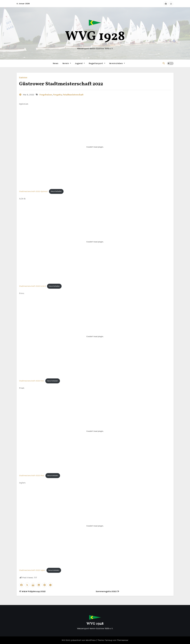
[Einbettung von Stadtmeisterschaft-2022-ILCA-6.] (95, 242)
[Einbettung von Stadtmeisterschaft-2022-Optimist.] (95, 147)
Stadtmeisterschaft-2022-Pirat (32, 476)
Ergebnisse (23, 77)
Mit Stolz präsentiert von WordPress (79, 640)
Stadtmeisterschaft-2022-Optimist (33, 191)
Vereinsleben (117, 63)
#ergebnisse (46, 95)
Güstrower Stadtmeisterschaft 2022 (61, 84)
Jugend (80, 63)
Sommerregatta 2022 (108, 591)
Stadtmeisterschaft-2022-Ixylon (32, 570)
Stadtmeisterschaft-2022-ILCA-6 (32, 286)
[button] (164, 63)
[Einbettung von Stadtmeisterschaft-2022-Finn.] (95, 336)
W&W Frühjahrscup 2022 (32, 591)
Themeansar (123, 640)
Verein (67, 63)
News (56, 63)
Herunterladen (56, 191)
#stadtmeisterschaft (73, 95)
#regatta (57, 95)
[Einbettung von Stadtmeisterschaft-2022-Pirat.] (95, 431)
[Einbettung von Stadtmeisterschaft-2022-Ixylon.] (95, 526)
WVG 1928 (95, 37)
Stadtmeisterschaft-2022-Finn (32, 381)
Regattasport (97, 63)
